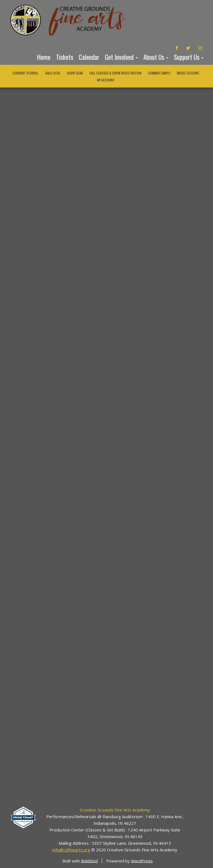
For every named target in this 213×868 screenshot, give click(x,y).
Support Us (189, 57)
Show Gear (75, 73)
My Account (106, 80)
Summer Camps (159, 73)
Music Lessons (188, 73)
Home (44, 57)
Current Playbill (26, 73)
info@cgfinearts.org (71, 850)
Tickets (65, 57)
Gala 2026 (53, 73)
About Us (156, 57)
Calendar (89, 57)
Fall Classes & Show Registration (116, 73)
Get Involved (121, 57)
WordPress (142, 861)
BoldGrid (89, 861)
